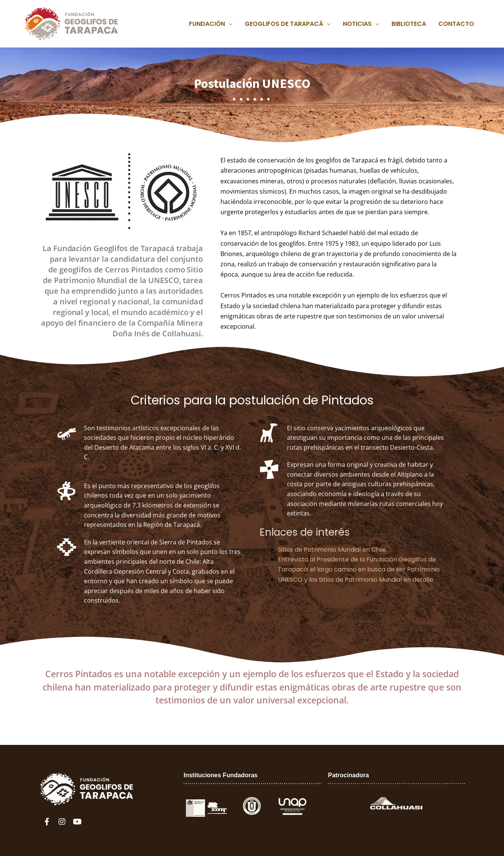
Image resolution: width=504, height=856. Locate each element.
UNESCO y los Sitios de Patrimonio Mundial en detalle (356, 580)
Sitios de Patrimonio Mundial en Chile (332, 550)
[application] (229, 24)
